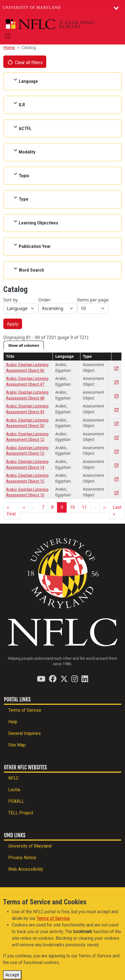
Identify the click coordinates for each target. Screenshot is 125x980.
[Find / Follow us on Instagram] (75, 679)
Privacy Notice (22, 858)
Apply (13, 324)
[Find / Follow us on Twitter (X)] (64, 679)
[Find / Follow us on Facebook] (53, 679)
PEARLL (16, 801)
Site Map (17, 745)
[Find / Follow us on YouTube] (41, 679)
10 (72, 507)
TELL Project (21, 813)
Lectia (14, 790)
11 (84, 507)
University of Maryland (32, 8)
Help (13, 722)
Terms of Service (25, 710)
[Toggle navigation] (8, 36)
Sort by (11, 300)
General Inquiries (25, 733)
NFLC (13, 778)
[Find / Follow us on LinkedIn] (85, 679)
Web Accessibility (26, 869)
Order (44, 300)
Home (9, 48)
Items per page (93, 300)
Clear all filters (25, 62)
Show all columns (24, 345)
